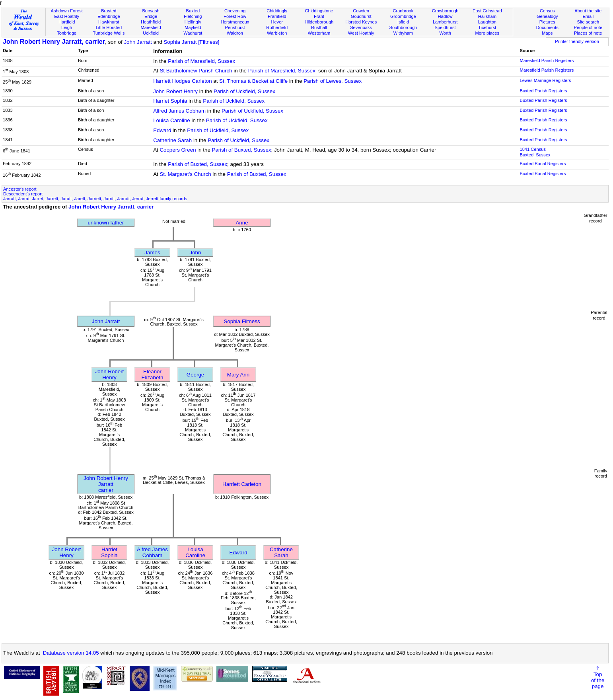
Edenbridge (109, 16)
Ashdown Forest (67, 11)
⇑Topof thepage (598, 677)
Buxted (193, 11)
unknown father (106, 223)
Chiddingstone (319, 11)
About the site (588, 11)
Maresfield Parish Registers (547, 60)
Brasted (109, 11)
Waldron (235, 33)
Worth (445, 33)
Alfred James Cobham (179, 111)
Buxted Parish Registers (543, 91)
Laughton (487, 22)
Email (588, 16)
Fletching (193, 16)
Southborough (403, 27)
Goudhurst (361, 16)
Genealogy (547, 16)
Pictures (547, 22)
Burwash (151, 11)
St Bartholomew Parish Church (196, 71)
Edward (162, 130)
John (196, 253)
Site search (588, 22)
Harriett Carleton (242, 484)
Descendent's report (23, 194)
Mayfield (193, 27)
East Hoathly (67, 16)
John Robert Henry (175, 91)
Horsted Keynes (361, 22)
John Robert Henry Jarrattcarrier (106, 484)
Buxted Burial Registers (543, 164)
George (195, 375)
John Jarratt (138, 42)
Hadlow (445, 16)
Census (547, 11)
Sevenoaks (361, 27)
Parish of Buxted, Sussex (242, 150)
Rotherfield (277, 27)
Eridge (151, 16)
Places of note (588, 33)
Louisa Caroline (172, 120)
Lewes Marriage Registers (545, 80)
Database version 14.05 (71, 653)
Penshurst (235, 27)
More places (487, 33)
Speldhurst (445, 27)
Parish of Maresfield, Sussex (201, 61)
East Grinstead (487, 11)
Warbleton (277, 33)
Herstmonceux (235, 22)
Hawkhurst (109, 22)
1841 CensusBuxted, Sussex (535, 152)
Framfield (277, 16)
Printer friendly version (577, 41)
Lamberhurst (445, 22)
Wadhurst (193, 33)
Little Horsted (109, 27)
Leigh (67, 27)
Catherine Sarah (172, 140)
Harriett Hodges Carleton (182, 81)
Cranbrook (403, 11)
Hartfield (67, 22)
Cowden (361, 11)
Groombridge (403, 16)
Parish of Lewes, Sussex (333, 81)
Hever (277, 22)
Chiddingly (277, 11)
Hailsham (487, 16)
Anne (242, 223)
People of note (588, 27)
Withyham (403, 33)
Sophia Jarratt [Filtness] (191, 42)
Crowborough (445, 11)
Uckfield (151, 33)
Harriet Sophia (170, 101)
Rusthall (319, 27)
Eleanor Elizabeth (153, 374)
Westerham (319, 33)
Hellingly (193, 22)
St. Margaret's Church (185, 174)
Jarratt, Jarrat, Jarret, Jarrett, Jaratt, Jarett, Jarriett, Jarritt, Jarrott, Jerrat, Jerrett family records (95, 199)
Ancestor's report (20, 189)
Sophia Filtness (242, 321)
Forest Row (235, 16)
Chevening (235, 11)
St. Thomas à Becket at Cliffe (253, 81)
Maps (547, 33)
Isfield (403, 22)
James (152, 253)
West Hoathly (361, 33)
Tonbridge (67, 33)
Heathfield (151, 22)
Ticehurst (487, 27)
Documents (547, 27)
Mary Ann (238, 375)
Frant (319, 16)
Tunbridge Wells (109, 33)
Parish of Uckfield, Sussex (244, 91)
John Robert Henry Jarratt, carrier (54, 42)
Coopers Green (178, 150)
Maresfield (151, 27)
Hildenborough (319, 22)
